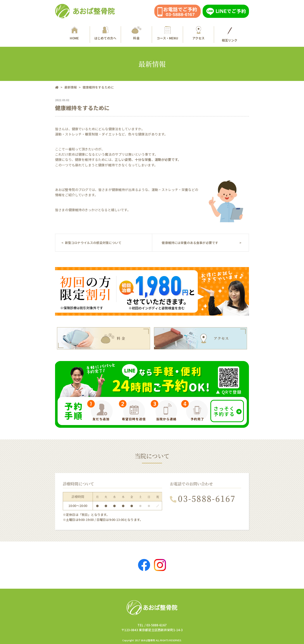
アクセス (198, 33)
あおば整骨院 (148, 640)
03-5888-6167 (203, 498)
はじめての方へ (105, 33)
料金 (136, 33)
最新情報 (71, 87)
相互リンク (230, 34)
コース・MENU (167, 33)
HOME (74, 33)
